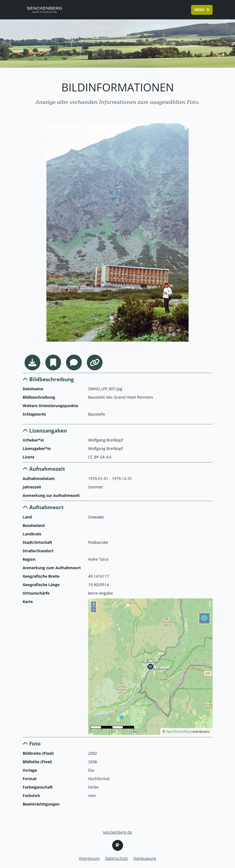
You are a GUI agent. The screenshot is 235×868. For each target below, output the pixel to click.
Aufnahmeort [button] (43, 507)
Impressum (89, 858)
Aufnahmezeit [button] (44, 469)
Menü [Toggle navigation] (202, 10)
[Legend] (204, 618)
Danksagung (145, 858)
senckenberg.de (117, 832)
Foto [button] (32, 743)
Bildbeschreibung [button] (48, 379)
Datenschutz (117, 858)
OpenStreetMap (178, 731)
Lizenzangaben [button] (45, 430)
